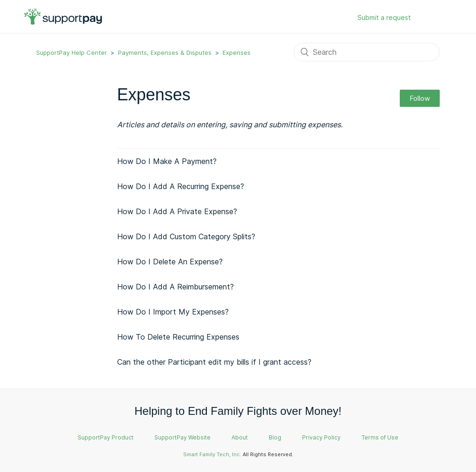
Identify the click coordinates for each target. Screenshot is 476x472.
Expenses (237, 52)
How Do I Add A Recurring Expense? (181, 186)
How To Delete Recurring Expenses (178, 337)
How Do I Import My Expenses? (173, 312)
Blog (275, 437)
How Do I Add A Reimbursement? (175, 287)
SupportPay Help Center (72, 52)
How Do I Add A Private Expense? (177, 211)
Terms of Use (380, 437)
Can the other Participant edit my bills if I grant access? (214, 362)
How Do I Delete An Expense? (170, 262)
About (240, 437)
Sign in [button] (433, 18)
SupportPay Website (182, 437)
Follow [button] (420, 98)
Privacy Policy (321, 437)
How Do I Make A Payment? (167, 161)
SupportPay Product (106, 437)
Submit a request (384, 17)
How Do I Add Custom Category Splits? (186, 236)
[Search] (367, 52)
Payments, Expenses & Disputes (165, 52)
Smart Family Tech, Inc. (212, 454)
